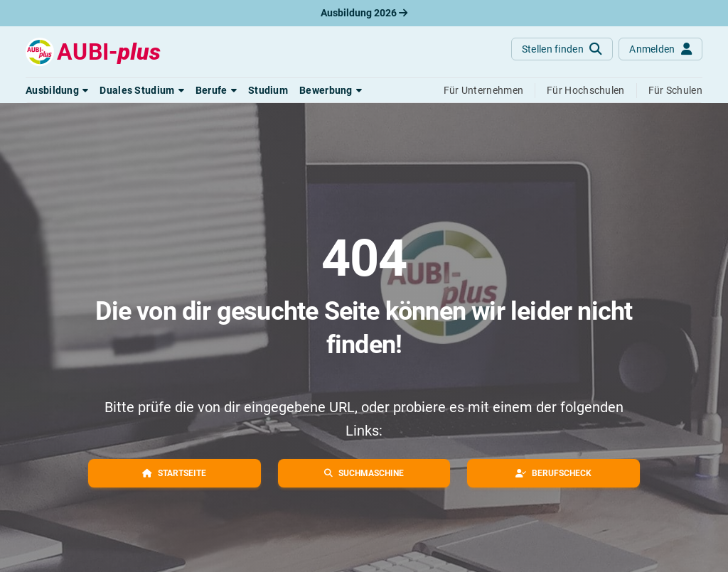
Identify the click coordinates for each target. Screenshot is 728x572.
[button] (57, 90)
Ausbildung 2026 (364, 13)
